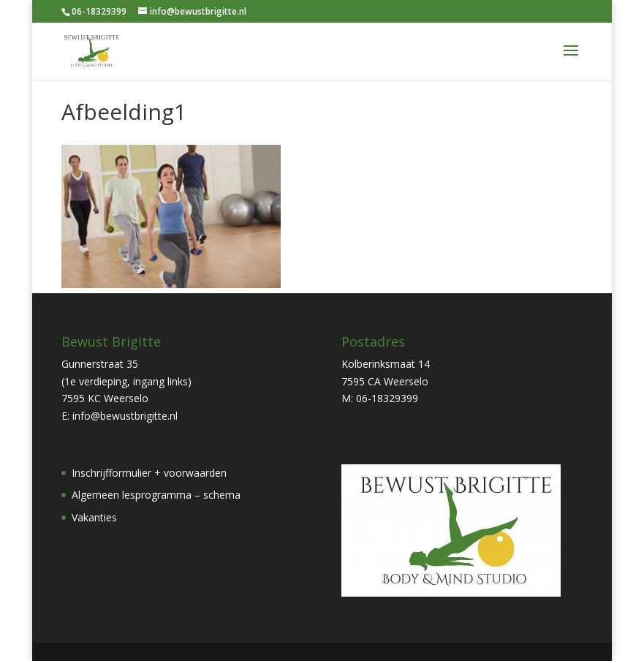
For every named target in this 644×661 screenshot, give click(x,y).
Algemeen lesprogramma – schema (156, 495)
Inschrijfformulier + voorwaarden (149, 473)
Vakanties (94, 517)
